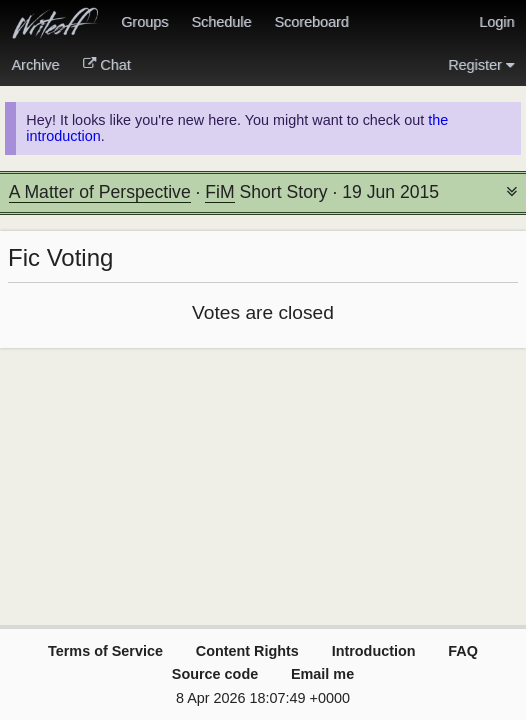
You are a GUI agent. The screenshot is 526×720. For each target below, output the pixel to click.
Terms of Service (105, 651)
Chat (107, 65)
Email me (322, 674)
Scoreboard (311, 22)
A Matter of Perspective (100, 192)
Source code (215, 674)
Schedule (221, 22)
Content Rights (247, 651)
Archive (36, 65)
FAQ (463, 651)
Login (496, 22)
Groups (144, 22)
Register (481, 65)
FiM (219, 192)
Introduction (374, 651)
